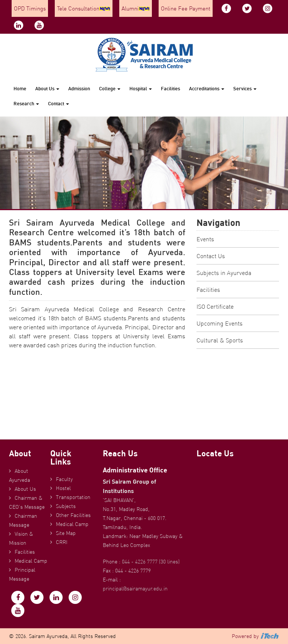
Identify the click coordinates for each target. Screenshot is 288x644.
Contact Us (211, 256)
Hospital (141, 88)
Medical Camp (31, 561)
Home (20, 88)
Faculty (64, 479)
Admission (79, 88)
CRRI (62, 542)
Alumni (136, 8)
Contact (58, 103)
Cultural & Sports (220, 340)
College (110, 88)
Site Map (66, 533)
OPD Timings (30, 8)
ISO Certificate (215, 306)
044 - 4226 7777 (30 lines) (151, 562)
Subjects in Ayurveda (224, 273)
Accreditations (207, 88)
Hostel (63, 488)
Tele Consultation (84, 8)
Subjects (66, 506)
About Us (47, 88)
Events (205, 239)
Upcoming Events (220, 323)
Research (26, 103)
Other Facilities (73, 515)
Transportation (73, 497)
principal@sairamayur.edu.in (135, 589)
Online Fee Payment (186, 8)
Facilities (170, 88)
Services (245, 88)
